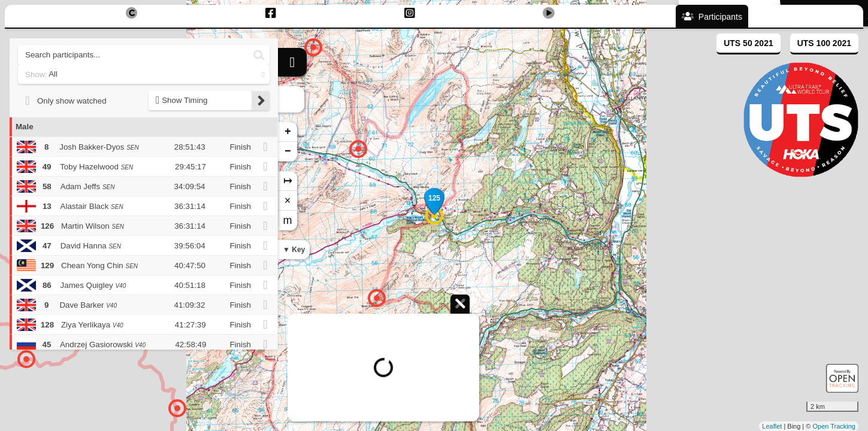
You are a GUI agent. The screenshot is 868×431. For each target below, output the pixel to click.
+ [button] (288, 132)
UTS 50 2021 (748, 43)
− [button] (288, 151)
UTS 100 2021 (824, 43)
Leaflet (772, 426)
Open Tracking (834, 426)
